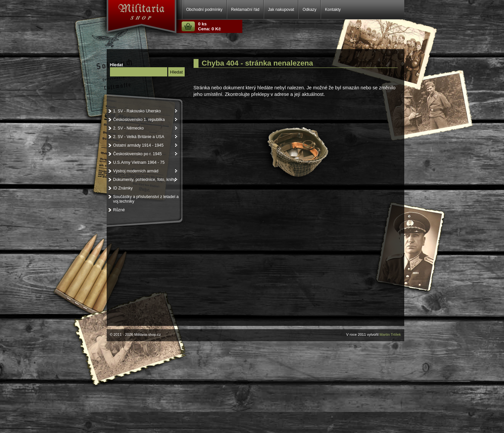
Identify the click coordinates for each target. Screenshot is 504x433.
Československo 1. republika (146, 120)
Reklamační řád (245, 10)
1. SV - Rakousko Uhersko (146, 111)
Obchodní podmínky (204, 10)
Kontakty (333, 10)
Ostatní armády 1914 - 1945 (146, 145)
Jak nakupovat (281, 10)
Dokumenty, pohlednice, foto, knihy (146, 180)
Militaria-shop (128, 13)
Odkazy (309, 10)
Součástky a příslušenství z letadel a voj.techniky (146, 199)
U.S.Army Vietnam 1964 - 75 (139, 162)
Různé (119, 210)
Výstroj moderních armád (146, 171)
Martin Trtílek (390, 334)
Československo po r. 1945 (146, 154)
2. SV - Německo (146, 128)
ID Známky (123, 188)
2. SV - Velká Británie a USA (146, 137)
